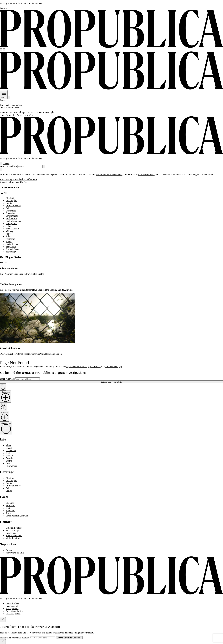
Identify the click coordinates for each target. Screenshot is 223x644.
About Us (4, 179)
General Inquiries (14, 528)
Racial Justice (12, 244)
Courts (9, 203)
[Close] (3, 620)
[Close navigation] (1, 170)
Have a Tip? (29, 115)
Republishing (12, 606)
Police (9, 234)
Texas (8, 513)
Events (9, 461)
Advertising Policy (14, 611)
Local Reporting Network (17, 516)
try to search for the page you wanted (83, 367)
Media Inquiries (13, 538)
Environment (12, 216)
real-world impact (146, 175)
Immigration (11, 224)
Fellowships (11, 466)
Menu (4, 96)
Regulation (11, 247)
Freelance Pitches (14, 535)
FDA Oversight (47, 112)
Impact (12, 179)
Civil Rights (11, 200)
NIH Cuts (36, 112)
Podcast (20, 115)
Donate (3, 8)
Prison (9, 241)
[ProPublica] (111, 47)
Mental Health (12, 229)
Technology (11, 252)
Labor (8, 226)
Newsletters (11, 115)
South (8, 508)
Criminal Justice (13, 206)
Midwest (10, 503)
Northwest (10, 505)
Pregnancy (11, 239)
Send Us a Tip (12, 530)
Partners (33, 179)
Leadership (20, 179)
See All (3, 193)
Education (10, 213)
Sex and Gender (13, 249)
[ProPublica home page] (111, 594)
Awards (9, 458)
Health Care (11, 218)
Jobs (8, 463)
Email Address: (7, 379)
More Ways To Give (15, 553)
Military (9, 231)
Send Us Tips (21, 182)
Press (13, 182)
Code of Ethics (12, 603)
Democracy (11, 211)
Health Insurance (13, 221)
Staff (27, 179)
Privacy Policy (12, 608)
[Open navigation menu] (1, 50)
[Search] (4, 50)
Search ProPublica (8, 166)
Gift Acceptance (13, 614)
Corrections (11, 533)
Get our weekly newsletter (111, 382)
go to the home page (113, 367)
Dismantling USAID (22, 112)
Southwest (10, 511)
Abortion (10, 198)
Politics (9, 236)
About (3, 115)
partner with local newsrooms (109, 175)
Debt (8, 208)
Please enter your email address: (15, 638)
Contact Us (5, 182)
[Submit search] (44, 167)
